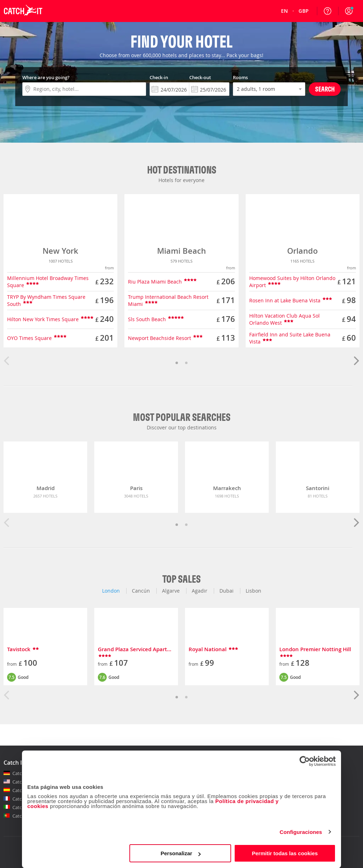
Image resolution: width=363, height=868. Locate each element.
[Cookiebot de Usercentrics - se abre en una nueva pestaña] (305, 761)
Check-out (200, 77)
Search (325, 89)
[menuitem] (285, 11)
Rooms (240, 77)
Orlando (302, 251)
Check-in (159, 77)
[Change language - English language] (285, 11)
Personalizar (181, 853)
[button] (349, 11)
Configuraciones (301, 832)
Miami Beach (181, 251)
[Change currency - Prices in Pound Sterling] (303, 11)
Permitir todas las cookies (285, 853)
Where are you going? (46, 77)
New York (60, 251)
